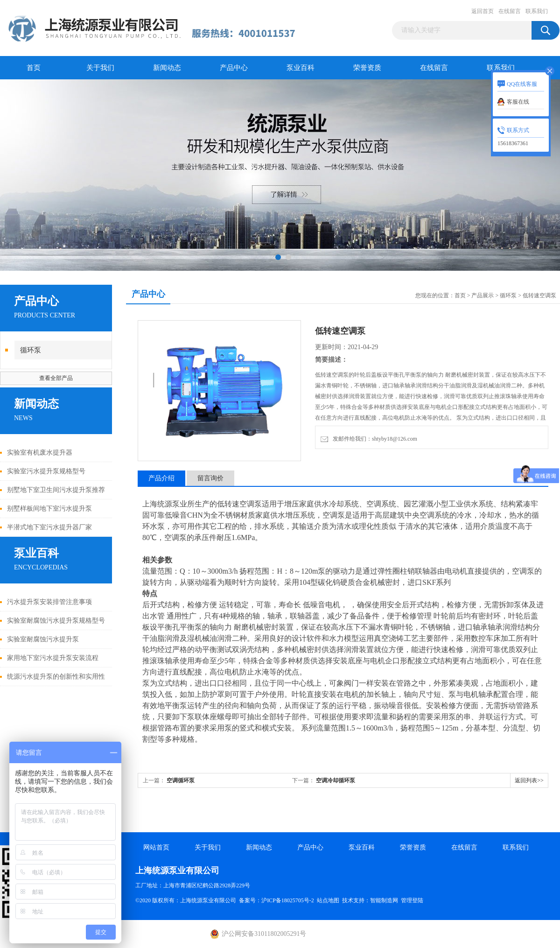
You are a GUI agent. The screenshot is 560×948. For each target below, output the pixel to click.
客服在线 (518, 102)
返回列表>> (529, 780)
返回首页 (483, 11)
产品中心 (234, 68)
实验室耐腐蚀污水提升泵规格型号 (56, 621)
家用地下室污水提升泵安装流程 (53, 658)
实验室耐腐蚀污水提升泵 (43, 639)
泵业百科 (301, 68)
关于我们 (100, 68)
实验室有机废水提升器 (40, 453)
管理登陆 (412, 900)
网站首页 (156, 847)
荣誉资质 (367, 68)
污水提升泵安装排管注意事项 (49, 602)
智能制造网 (384, 900)
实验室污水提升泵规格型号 (46, 471)
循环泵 (31, 350)
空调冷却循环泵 (336, 780)
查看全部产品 (56, 378)
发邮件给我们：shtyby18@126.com (369, 439)
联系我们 (537, 11)
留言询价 (210, 478)
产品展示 (483, 295)
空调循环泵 (181, 780)
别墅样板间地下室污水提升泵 (49, 509)
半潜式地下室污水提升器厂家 (49, 527)
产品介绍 (161, 478)
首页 (34, 68)
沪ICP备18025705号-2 (288, 900)
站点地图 (328, 900)
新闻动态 (167, 68)
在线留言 (510, 11)
